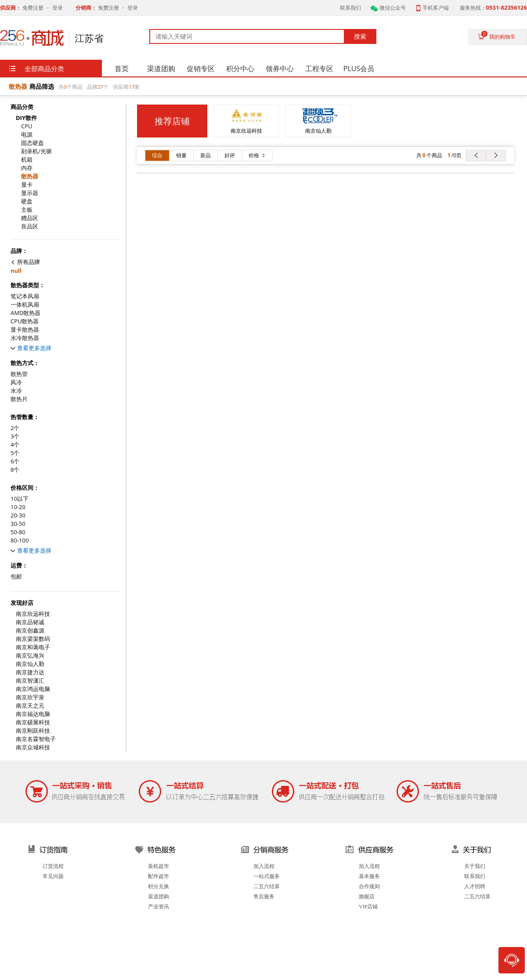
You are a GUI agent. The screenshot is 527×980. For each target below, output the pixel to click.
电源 (27, 135)
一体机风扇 (25, 305)
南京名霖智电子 (36, 739)
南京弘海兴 (30, 656)
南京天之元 (30, 706)
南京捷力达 (30, 672)
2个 (15, 428)
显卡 (27, 185)
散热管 (19, 374)
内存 (27, 168)
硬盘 (27, 201)
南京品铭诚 (30, 622)
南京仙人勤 (30, 664)
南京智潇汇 (30, 681)
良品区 (30, 226)
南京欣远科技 (33, 614)
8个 (15, 470)
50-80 (18, 532)
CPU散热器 (25, 321)
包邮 (16, 577)
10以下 (20, 499)
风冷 (16, 382)
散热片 (19, 399)
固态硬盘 (32, 143)
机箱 (27, 160)
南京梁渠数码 (33, 639)
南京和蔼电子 (33, 647)
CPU (27, 126)
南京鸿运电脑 (33, 689)
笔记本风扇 (25, 296)
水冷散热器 (25, 338)
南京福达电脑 (33, 714)
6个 (15, 461)
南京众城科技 (33, 747)
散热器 (30, 176)
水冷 (16, 391)
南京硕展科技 (33, 722)
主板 (27, 210)
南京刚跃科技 (33, 731)
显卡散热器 (25, 330)
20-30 (18, 515)
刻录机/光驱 (36, 151)
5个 (15, 453)
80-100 (20, 541)
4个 (15, 445)
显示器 (30, 193)
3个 (15, 436)
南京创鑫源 (30, 631)
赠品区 (30, 218)
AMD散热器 (25, 313)
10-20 (18, 507)
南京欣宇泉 (30, 697)
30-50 (18, 524)
